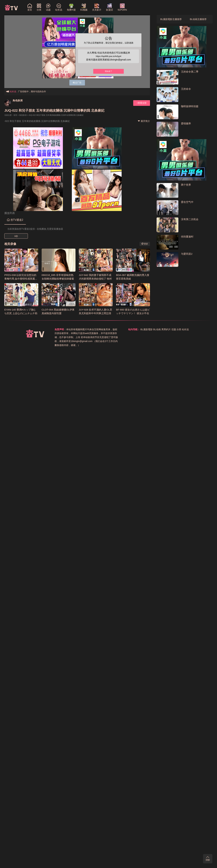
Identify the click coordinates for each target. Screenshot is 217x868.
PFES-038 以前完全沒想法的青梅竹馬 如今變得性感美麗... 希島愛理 (21, 279)
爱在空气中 (187, 202)
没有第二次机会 (190, 219)
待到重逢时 (187, 237)
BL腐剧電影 (147, 329)
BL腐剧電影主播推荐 (171, 19)
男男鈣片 (166, 329)
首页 (15, 115)
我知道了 (109, 72)
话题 (174, 329)
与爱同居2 (187, 254)
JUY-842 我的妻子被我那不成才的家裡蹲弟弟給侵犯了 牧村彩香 (95, 279)
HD (16, 236)
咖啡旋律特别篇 (190, 106)
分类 (179, 329)
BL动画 (157, 329)
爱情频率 (186, 123)
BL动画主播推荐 (198, 19)
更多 (145, 244)
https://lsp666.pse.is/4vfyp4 (109, 56)
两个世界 (186, 185)
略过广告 (77, 83)
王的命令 (186, 89)
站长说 (185, 329)
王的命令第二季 (190, 72)
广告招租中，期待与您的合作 (32, 92)
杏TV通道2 (15, 220)
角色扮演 (18, 100)
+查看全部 (142, 103)
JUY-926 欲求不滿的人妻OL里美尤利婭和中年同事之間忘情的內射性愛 (95, 313)
